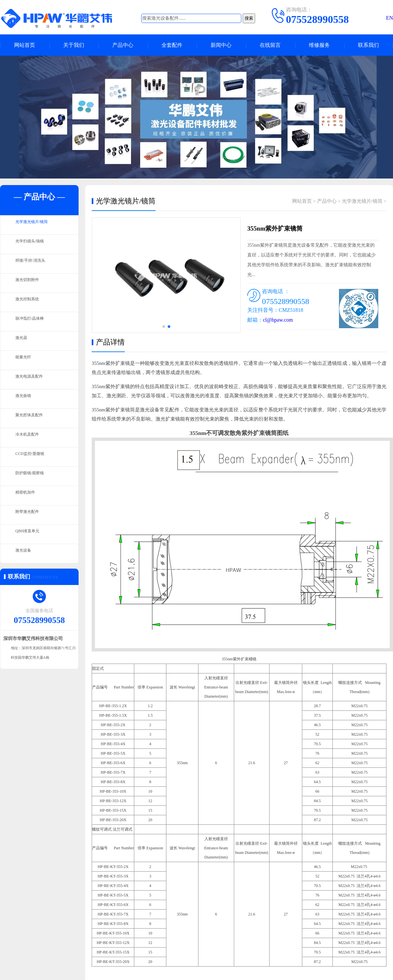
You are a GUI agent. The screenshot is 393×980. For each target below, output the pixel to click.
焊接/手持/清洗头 (34, 264)
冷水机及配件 (30, 438)
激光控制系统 (30, 302)
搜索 (249, 18)
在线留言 (270, 45)
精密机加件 (28, 496)
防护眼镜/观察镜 (33, 476)
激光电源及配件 (33, 380)
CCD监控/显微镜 (33, 457)
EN (390, 18)
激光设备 (25, 554)
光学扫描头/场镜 (33, 244)
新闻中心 (221, 45)
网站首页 (25, 45)
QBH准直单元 (30, 534)
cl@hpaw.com (278, 320)
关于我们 (74, 45)
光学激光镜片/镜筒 (36, 225)
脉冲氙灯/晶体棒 (33, 322)
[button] (164, 327)
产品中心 (123, 45)
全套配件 (172, 45)
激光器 (23, 341)
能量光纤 (25, 360)
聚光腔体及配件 (33, 418)
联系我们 (368, 45)
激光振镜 (25, 399)
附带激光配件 (30, 515)
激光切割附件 (30, 283)
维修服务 (319, 45)
